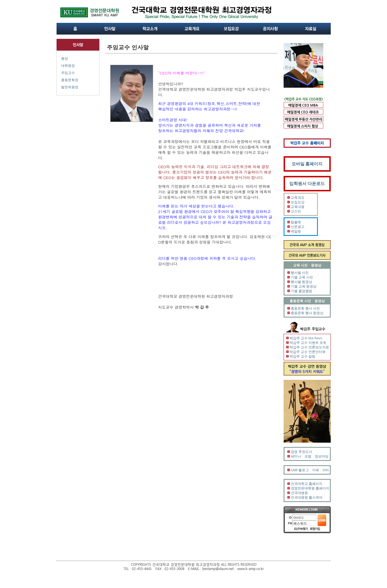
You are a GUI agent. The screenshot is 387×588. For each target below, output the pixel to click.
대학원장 (68, 66)
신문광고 (298, 227)
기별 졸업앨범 (301, 291)
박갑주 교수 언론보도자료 (309, 347)
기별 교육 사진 (302, 277)
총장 (65, 59)
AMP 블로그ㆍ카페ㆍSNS (310, 470)
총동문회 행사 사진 (305, 308)
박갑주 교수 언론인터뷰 (308, 352)
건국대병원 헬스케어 (307, 497)
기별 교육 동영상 (304, 286)
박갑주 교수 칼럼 (302, 356)
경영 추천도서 (301, 452)
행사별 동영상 (301, 282)
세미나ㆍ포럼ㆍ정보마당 (310, 456)
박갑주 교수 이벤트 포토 (308, 343)
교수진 (296, 211)
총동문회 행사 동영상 (307, 313)
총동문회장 (70, 80)
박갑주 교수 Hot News (306, 338)
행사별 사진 (300, 273)
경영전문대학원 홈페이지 (310, 488)
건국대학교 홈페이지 (307, 484)
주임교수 (68, 73)
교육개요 (298, 198)
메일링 (296, 231)
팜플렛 (296, 222)
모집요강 (298, 202)
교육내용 (298, 207)
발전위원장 (70, 87)
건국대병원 (299, 493)
